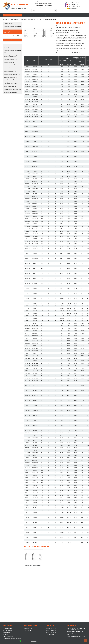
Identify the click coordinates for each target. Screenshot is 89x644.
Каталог (12, 15)
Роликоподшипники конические (12, 67)
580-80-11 (74, 4)
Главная (5, 19)
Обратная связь (28, 628)
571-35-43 (74, 6)
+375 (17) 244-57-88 (51, 628)
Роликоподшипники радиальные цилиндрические (12, 63)
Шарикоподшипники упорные (12, 60)
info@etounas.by (74, 8)
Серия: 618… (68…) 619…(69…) (35, 19)
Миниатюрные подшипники (33, 566)
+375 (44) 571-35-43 (51, 632)
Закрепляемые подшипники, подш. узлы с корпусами (11, 78)
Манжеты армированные (10, 92)
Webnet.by (34, 641)
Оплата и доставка (45, 15)
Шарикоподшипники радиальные (17, 19)
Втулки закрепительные (10, 86)
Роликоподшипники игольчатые (12, 74)
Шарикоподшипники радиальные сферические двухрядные (12, 56)
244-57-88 (73, 2)
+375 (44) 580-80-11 (51, 630)
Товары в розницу (31, 15)
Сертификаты (58, 15)
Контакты (68, 15)
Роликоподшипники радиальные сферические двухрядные (12, 71)
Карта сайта (27, 630)
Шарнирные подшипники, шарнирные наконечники (11, 83)
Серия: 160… (8, 43)
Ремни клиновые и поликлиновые (12, 89)
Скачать (76, 15)
